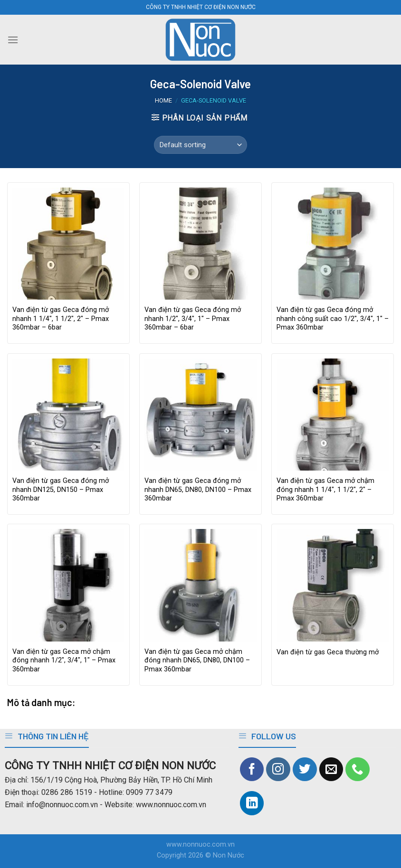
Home (163, 100)
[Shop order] (200, 145)
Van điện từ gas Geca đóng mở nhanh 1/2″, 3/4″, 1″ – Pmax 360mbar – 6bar (193, 319)
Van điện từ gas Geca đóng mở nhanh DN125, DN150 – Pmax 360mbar (61, 490)
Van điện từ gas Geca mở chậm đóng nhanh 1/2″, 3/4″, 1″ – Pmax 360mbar (64, 660)
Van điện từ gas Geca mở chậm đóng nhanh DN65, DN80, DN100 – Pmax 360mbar (197, 660)
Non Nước (229, 855)
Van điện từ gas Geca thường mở (328, 652)
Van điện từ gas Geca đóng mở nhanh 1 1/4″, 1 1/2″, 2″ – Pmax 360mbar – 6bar (61, 319)
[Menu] (13, 40)
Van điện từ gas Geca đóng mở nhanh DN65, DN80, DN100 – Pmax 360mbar (198, 490)
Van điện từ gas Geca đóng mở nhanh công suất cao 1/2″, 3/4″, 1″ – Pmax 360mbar (333, 319)
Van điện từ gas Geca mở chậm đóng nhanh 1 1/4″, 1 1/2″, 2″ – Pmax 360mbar (325, 490)
